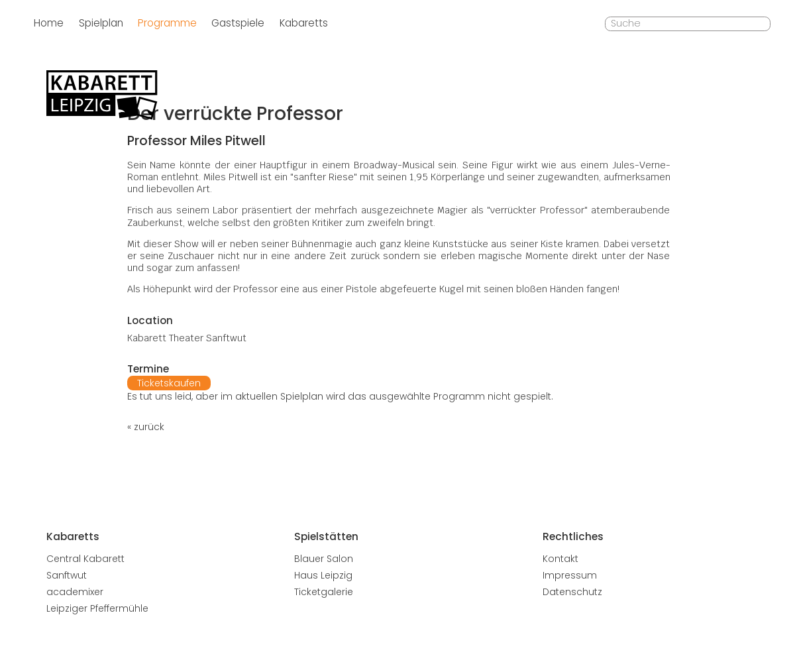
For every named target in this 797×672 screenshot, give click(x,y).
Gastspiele (238, 23)
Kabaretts (304, 23)
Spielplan (101, 23)
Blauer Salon (324, 559)
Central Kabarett (85, 559)
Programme (167, 23)
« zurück (146, 427)
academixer (75, 592)
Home (49, 23)
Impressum (570, 575)
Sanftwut (67, 575)
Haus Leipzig (323, 575)
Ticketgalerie (324, 592)
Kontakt (560, 559)
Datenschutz (572, 592)
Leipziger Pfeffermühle (97, 608)
